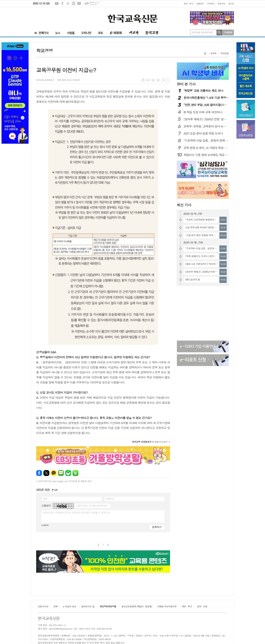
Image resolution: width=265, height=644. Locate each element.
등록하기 (157, 527)
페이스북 (62, 4)
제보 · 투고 (189, 3)
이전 (98, 545)
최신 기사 (184, 205)
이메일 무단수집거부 (167, 606)
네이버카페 (68, 473)
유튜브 (57, 4)
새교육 (213, 53)
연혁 (55, 606)
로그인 (231, 3)
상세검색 (228, 32)
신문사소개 (43, 606)
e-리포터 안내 (69, 606)
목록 (143, 80)
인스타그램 (74, 4)
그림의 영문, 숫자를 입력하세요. (92, 506)
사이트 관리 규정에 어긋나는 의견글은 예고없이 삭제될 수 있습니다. (77, 512)
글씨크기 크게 (164, 80)
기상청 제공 (93, 5)
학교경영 (225, 53)
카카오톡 (54, 473)
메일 (148, 80)
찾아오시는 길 (88, 606)
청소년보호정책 (137, 606)
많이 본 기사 (186, 84)
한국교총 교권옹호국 (45, 80)
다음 (108, 545)
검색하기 (219, 33)
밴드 (75, 473)
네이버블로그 (79, 4)
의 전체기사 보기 (150, 442)
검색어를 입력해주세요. (203, 32)
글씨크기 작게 (168, 80)
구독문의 (211, 3)
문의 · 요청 (202, 606)
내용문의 (200, 3)
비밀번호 (110, 499)
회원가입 (221, 3)
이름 (45, 499)
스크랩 (158, 80)
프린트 (153, 80)
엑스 (68, 4)
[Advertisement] (51, 18)
